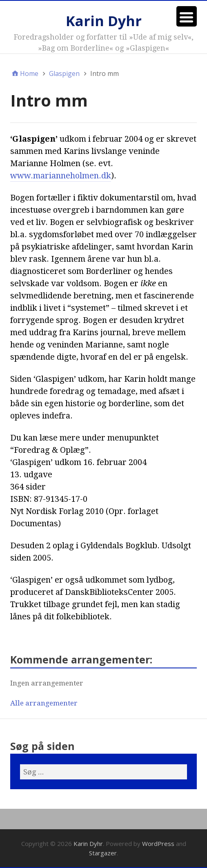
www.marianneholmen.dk (61, 176)
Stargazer (103, 853)
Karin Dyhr (104, 21)
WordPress (158, 844)
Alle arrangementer (44, 703)
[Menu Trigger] (187, 16)
